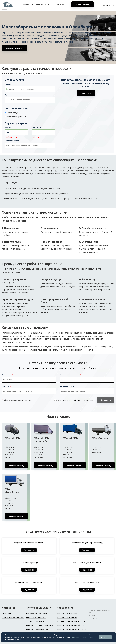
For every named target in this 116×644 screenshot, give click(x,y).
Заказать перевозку (14, 48)
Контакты (60, 4)
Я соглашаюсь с (75, 400)
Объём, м (36, 128)
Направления (38, 4)
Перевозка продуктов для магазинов (40, 625)
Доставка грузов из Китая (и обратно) (71, 625)
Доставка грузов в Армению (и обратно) (71, 621)
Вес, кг (8, 128)
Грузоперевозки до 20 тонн (36, 614)
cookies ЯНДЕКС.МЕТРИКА (81, 637)
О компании (50, 4)
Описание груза (12, 141)
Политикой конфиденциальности (81, 400)
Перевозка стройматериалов (37, 629)
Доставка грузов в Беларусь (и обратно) (71, 629)
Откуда (8, 84)
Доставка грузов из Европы (67, 614)
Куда (7, 95)
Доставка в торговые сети (36, 621)
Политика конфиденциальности (96, 617)
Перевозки (26, 4)
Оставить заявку (82, 5)
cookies (90, 635)
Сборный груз (12, 113)
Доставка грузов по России (67, 617)
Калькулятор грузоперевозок (13, 617)
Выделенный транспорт (16, 116)
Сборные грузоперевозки (36, 617)
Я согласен (105, 637)
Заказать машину (16, 465)
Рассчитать (86, 93)
